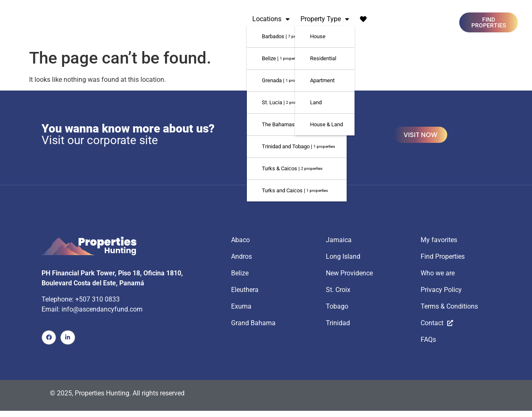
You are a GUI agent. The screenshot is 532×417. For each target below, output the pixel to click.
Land (316, 102)
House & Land (326, 124)
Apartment (322, 80)
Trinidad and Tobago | (298, 147)
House (318, 36)
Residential (323, 58)
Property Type (325, 19)
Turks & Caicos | (292, 169)
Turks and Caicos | (295, 191)
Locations (271, 19)
